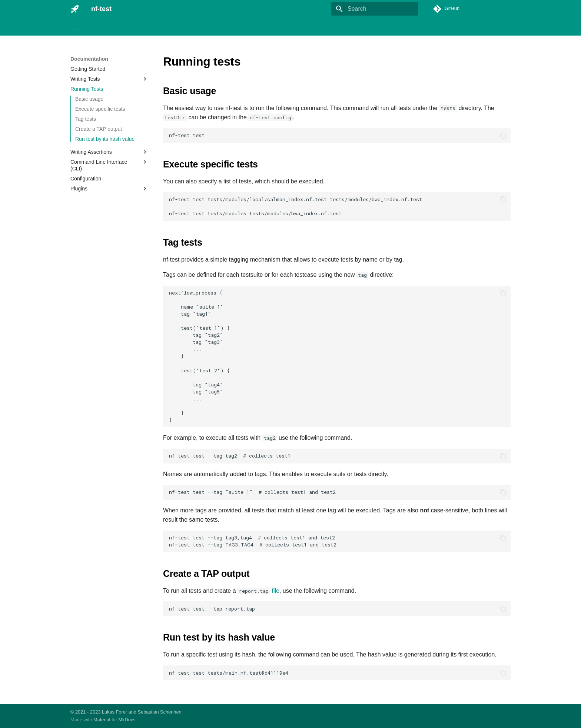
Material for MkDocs (114, 720)
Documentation (144, 27)
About (265, 27)
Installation (105, 27)
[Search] (375, 9)
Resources (238, 27)
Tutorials (206, 27)
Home (77, 27)
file (275, 591)
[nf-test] (75, 9)
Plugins (179, 27)
